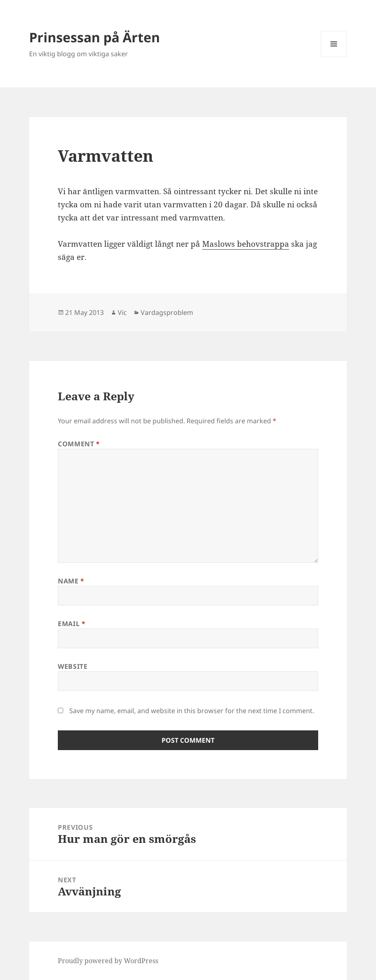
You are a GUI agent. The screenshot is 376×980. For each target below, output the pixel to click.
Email (72, 624)
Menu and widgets (334, 57)
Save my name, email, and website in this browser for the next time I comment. (192, 711)
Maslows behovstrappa (246, 244)
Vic (122, 312)
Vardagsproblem (167, 312)
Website (73, 666)
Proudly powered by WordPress (108, 961)
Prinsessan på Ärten (95, 37)
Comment (79, 444)
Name (71, 581)
